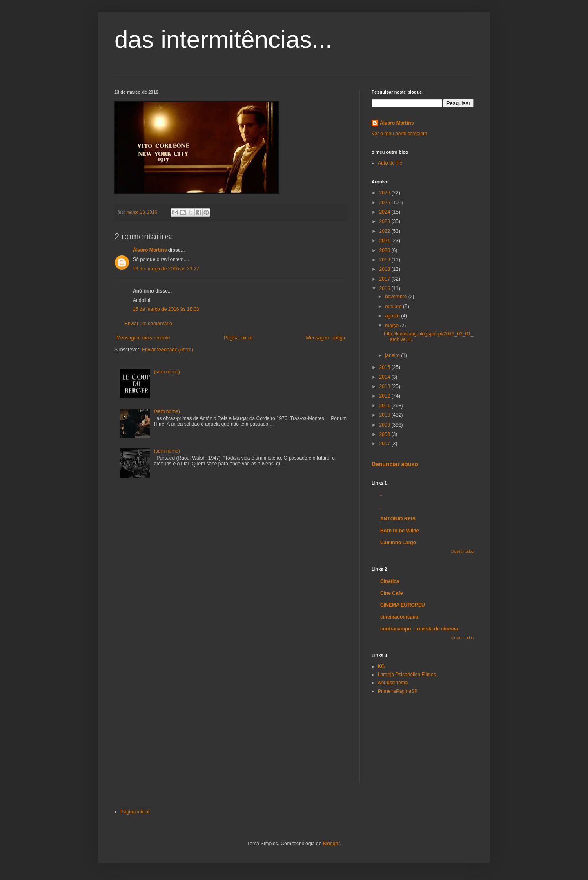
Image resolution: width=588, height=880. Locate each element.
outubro (394, 306)
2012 (385, 396)
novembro (397, 297)
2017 (385, 279)
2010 (385, 415)
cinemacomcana (399, 617)
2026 (385, 193)
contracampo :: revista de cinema (419, 629)
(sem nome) (167, 372)
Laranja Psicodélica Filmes (407, 675)
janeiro (393, 355)
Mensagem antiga (326, 338)
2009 (385, 425)
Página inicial (238, 338)
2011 (385, 406)
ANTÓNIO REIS (398, 519)
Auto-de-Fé (390, 163)
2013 (385, 386)
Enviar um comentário (148, 324)
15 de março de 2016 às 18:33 (166, 309)
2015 (385, 367)
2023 (385, 221)
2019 (385, 260)
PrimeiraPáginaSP (398, 691)
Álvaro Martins (150, 250)
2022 (385, 231)
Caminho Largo (398, 543)
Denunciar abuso (395, 464)
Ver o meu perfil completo (399, 134)
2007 (385, 444)
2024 (385, 212)
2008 (385, 434)
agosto (393, 316)
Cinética (390, 581)
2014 (385, 377)
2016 (385, 288)
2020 (385, 250)
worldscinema (393, 683)
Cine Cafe (391, 593)
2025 (385, 203)
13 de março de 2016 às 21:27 (166, 269)
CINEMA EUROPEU (403, 605)
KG (381, 666)
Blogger (331, 844)
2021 (385, 241)
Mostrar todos (462, 552)
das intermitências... (223, 39)
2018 (385, 269)
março (393, 326)
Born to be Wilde (400, 531)
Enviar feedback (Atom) (167, 350)
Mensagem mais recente (143, 338)
